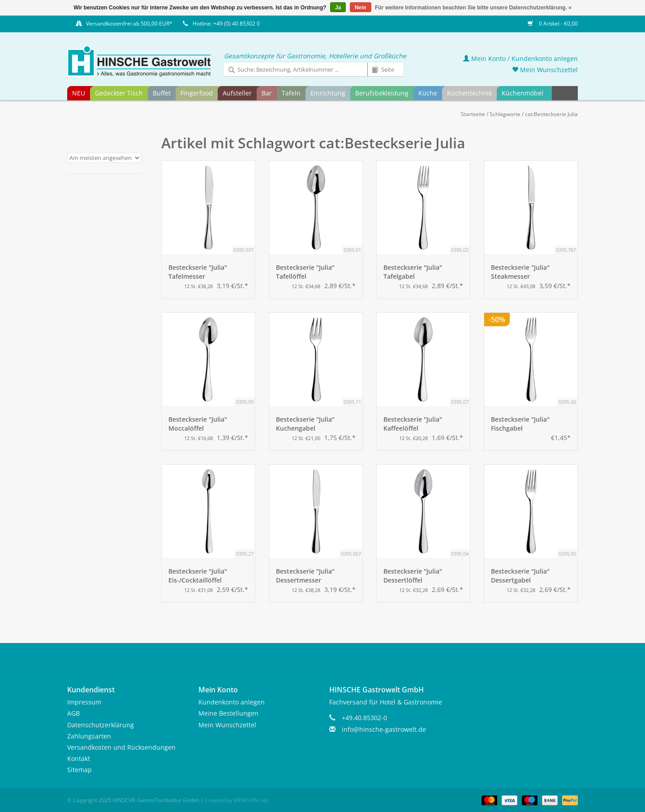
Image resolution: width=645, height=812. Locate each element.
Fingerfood (197, 93)
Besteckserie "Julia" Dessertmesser (305, 576)
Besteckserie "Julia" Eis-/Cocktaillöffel (198, 576)
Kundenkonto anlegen (232, 702)
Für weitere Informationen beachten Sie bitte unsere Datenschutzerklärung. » (473, 8)
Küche (428, 93)
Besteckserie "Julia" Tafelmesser (198, 272)
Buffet (162, 93)
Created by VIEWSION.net (236, 800)
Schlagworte (505, 114)
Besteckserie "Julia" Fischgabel (520, 424)
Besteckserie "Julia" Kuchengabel (305, 424)
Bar (267, 93)
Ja (338, 8)
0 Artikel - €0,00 (553, 24)
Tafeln (291, 93)
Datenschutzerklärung (101, 725)
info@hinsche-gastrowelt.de (384, 729)
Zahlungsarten (89, 736)
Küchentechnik (469, 93)
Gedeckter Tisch (119, 93)
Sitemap (80, 770)
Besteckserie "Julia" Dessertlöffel (413, 576)
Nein (361, 8)
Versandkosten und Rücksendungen (121, 747)
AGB (73, 713)
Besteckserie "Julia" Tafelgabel (413, 272)
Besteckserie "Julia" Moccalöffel (198, 424)
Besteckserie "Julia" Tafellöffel (305, 272)
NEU (79, 93)
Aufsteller (237, 93)
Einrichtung (328, 93)
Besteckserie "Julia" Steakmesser (520, 272)
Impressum (84, 702)
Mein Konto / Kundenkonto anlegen (520, 58)
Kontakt (79, 758)
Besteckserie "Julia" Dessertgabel (520, 576)
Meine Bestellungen (228, 713)
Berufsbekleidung (382, 93)
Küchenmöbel (522, 93)
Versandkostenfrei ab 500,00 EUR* (129, 24)
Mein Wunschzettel (545, 70)
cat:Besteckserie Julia (551, 114)
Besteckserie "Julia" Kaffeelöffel (413, 424)
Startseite (473, 114)
